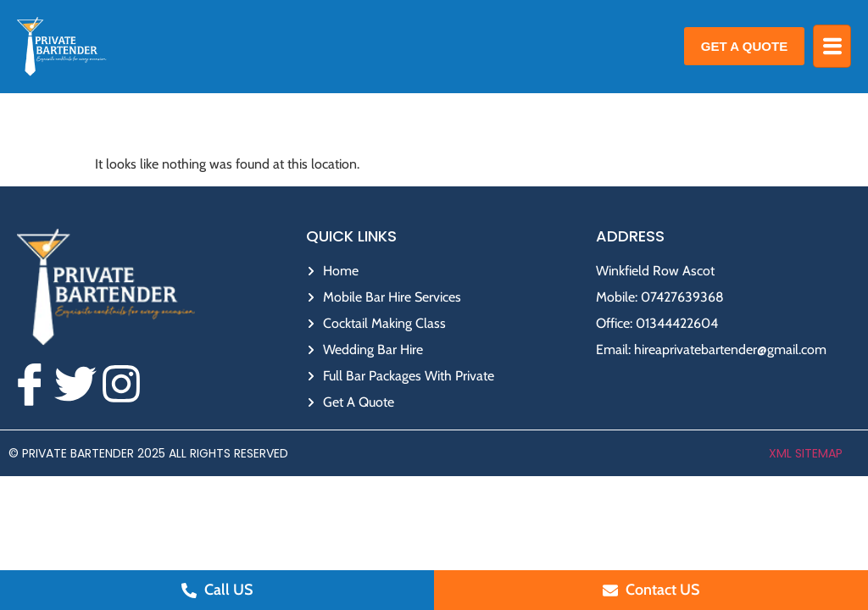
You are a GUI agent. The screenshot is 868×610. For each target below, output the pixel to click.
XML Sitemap (806, 453)
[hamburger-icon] (832, 46)
